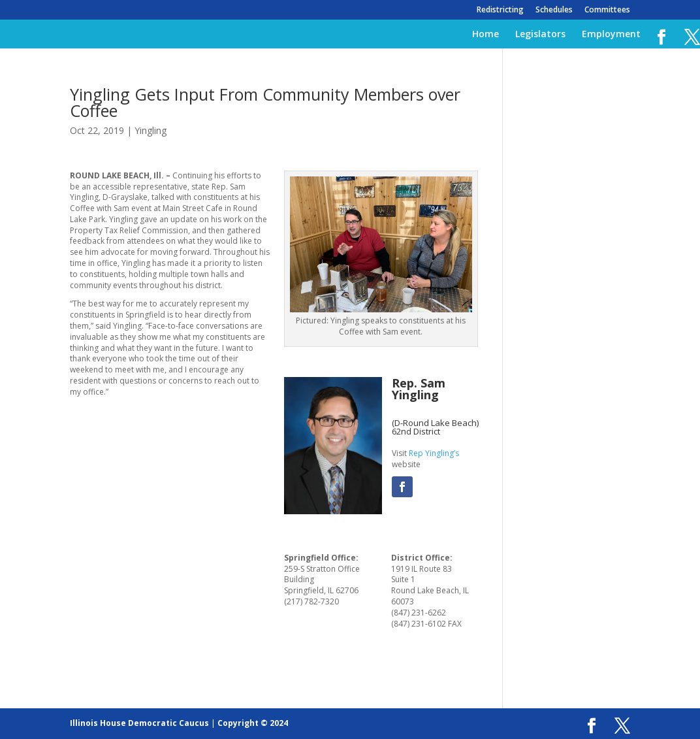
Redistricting (500, 10)
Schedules (554, 10)
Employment (611, 35)
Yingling (151, 130)
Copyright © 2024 (253, 723)
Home (485, 35)
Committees (607, 10)
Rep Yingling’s (434, 453)
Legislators (540, 35)
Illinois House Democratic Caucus (139, 723)
